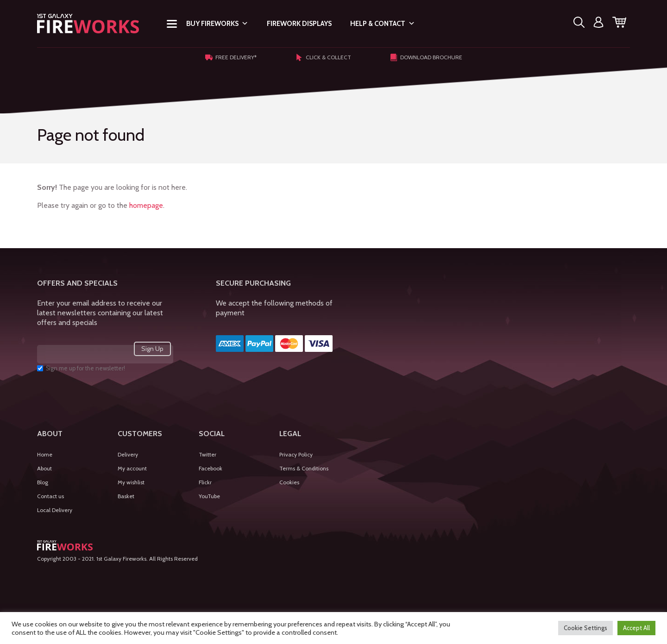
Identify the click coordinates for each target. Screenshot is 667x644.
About (44, 468)
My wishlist (131, 482)
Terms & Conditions (304, 468)
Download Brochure (426, 57)
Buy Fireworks (217, 24)
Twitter (208, 454)
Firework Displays (299, 24)
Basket (126, 496)
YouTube (209, 496)
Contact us (50, 496)
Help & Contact (383, 24)
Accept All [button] (636, 628)
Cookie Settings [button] (585, 628)
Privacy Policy (296, 454)
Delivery (128, 454)
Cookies (289, 482)
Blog (43, 482)
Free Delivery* (231, 57)
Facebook (211, 468)
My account (132, 468)
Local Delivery (55, 510)
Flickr (205, 482)
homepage (146, 205)
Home (45, 454)
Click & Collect (323, 57)
